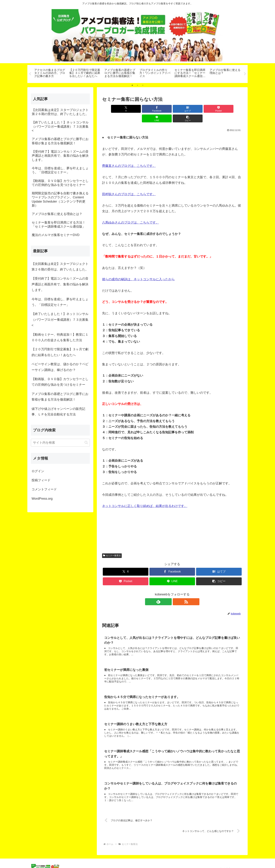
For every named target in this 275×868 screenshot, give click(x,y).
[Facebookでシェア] (137, 109)
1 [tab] (132, 85)
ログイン (38, 471)
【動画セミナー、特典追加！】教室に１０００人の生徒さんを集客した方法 (60, 337)
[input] (60, 443)
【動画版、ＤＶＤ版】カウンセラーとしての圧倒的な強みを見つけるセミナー (60, 382)
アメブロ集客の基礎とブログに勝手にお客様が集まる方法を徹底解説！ (60, 397)
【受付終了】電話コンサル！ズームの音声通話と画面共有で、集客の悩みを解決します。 (60, 284)
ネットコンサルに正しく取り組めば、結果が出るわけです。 (145, 496)
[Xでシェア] (113, 109)
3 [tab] (143, 85)
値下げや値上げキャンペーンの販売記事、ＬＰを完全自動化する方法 (58, 412)
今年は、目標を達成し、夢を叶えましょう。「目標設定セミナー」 (60, 302)
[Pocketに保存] (184, 109)
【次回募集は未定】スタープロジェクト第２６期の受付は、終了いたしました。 (60, 267)
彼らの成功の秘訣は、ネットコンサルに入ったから (138, 270)
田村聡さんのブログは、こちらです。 (129, 185)
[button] (231, 109)
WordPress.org (42, 499)
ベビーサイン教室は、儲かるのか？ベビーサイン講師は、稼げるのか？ (60, 367)
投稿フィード (41, 480)
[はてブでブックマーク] (160, 109)
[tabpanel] (50, 73)
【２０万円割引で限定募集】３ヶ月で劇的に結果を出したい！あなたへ (60, 352)
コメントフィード (44, 489)
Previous (30, 74)
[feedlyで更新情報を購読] (168, 592)
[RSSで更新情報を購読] (176, 592)
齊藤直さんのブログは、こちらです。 (129, 156)
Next (245, 74)
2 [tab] (137, 85)
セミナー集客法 (112, 546)
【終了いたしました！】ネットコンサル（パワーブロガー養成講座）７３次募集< (60, 320)
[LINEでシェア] (208, 109)
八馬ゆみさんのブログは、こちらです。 (130, 213)
